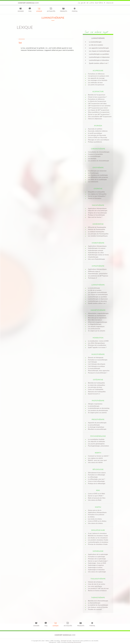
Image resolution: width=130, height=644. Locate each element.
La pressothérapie (94, 425)
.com (28, 3)
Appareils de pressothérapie (97, 423)
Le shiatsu (91, 517)
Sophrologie (98, 551)
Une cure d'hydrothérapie (96, 259)
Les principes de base (95, 387)
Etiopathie (98, 189)
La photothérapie (94, 406)
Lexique (39, 10)
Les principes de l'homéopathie (98, 234)
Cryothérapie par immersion (97, 171)
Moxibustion (98, 338)
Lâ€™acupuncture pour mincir (98, 108)
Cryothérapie (98, 168)
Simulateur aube (98, 530)
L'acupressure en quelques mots (99, 76)
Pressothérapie (98, 419)
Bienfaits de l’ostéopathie (96, 383)
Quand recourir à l (94, 394)
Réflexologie (98, 469)
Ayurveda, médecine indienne (98, 131)
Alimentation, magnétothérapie (98, 313)
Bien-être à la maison (95, 320)
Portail (75, 10)
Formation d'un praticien (96, 514)
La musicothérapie (94, 368)
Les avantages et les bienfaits (98, 80)
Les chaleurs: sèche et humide (98, 607)
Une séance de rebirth (95, 462)
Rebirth (98, 453)
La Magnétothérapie (95, 324)
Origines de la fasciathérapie (97, 213)
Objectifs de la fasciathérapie (98, 211)
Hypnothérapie (98, 266)
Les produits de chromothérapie (99, 161)
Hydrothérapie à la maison (97, 248)
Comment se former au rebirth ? (99, 456)
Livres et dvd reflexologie (96, 481)
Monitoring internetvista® (74, 642)
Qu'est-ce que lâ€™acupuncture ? (99, 114)
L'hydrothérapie (93, 257)
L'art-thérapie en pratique (96, 366)
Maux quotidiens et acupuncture (99, 112)
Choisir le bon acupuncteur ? (97, 97)
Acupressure (98, 71)
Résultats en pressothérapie (97, 429)
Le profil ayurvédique (95, 133)
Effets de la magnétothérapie (98, 322)
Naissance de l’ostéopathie (97, 392)
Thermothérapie (98, 597)
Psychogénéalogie (98, 436)
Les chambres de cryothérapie (98, 175)
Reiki (98, 490)
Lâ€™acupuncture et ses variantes (99, 106)
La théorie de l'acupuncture (97, 101)
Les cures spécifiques (95, 586)
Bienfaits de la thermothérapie (98, 601)
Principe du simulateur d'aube (98, 544)
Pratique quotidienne (95, 142)
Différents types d (94, 271)
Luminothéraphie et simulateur (98, 542)
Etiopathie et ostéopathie (96, 192)
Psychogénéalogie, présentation (99, 446)
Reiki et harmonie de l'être (97, 498)
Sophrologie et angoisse (96, 565)
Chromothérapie (98, 149)
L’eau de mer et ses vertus (97, 584)
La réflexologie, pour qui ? (97, 479)
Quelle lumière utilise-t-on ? (99, 63)
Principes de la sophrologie (97, 559)
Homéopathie (98, 224)
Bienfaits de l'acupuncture (97, 95)
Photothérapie (98, 401)
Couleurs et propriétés (95, 154)
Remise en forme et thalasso (97, 591)
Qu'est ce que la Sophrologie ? (98, 561)
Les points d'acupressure (96, 85)
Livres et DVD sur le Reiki (96, 494)
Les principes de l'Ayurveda (97, 135)
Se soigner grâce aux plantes (97, 413)
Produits (64, 10)
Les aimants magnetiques (96, 326)
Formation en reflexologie (97, 475)
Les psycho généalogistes (96, 444)
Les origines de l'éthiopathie (97, 194)
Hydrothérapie (98, 243)
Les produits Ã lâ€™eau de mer (98, 588)
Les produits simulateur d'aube (98, 540)
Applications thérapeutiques (97, 208)
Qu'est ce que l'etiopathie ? (97, 196)
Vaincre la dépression (95, 119)
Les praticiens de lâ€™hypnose (98, 276)
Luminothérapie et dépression (99, 57)
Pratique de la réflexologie (97, 483)
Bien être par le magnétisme (97, 318)
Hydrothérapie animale (96, 250)
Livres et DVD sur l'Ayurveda (98, 137)
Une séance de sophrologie (97, 572)
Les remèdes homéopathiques (98, 236)
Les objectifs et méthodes (97, 441)
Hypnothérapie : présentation (98, 274)
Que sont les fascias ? (95, 217)
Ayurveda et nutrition (95, 129)
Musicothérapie (98, 354)
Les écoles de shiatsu (95, 519)
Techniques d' (93, 278)
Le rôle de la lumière (96, 45)
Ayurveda (98, 126)
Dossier (21, 10)
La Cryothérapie (93, 173)
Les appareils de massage (96, 78)
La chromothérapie (94, 156)
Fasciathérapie (98, 205)
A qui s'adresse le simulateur (97, 533)
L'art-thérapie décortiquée (97, 364)
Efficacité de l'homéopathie (97, 227)
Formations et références (96, 74)
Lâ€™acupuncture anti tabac (97, 103)
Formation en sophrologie (97, 557)
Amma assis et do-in (95, 510)
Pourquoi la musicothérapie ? (98, 373)
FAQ (30, 10)
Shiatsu (98, 507)
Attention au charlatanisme (97, 316)
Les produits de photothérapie (98, 410)
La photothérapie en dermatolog (99, 408)
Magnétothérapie (98, 310)
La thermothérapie (94, 603)
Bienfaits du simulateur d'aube (98, 536)
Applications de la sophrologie (98, 554)
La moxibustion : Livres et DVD (98, 341)
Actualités (51, 10)
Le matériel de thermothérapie (98, 605)
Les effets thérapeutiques (96, 343)
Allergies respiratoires (95, 404)
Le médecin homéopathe (96, 232)
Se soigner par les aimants (97, 331)
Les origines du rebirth (95, 458)
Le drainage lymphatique (96, 427)
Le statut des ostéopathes (97, 385)
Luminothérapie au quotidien (99, 54)
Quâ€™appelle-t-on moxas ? (97, 347)
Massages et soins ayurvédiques (99, 140)
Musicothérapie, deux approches (99, 370)
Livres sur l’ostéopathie (96, 389)
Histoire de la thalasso (95, 582)
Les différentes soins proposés (98, 177)
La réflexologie (93, 477)
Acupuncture (98, 91)
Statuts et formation (95, 198)
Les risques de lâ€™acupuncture (99, 110)
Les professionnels (94, 329)
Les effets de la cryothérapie (97, 179)
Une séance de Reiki (95, 500)
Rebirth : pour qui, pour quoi (97, 460)
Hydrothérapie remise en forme (98, 255)
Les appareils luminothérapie (99, 48)
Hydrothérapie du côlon (96, 253)
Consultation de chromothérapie (99, 152)
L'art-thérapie (92, 362)
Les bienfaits (92, 159)
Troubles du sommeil (95, 609)
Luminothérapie (98, 285)
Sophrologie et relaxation (96, 570)
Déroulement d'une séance (97, 473)
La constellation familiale (96, 439)
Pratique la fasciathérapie (96, 215)
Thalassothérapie (98, 579)
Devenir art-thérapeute (96, 357)
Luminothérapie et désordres (99, 60)
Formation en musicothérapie (98, 360)
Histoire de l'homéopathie (97, 229)
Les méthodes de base (95, 82)
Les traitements (93, 182)
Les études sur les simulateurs (98, 538)
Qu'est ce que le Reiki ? (96, 496)
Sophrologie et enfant (95, 567)
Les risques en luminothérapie (99, 51)
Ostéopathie (98, 380)
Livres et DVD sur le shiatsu (97, 521)
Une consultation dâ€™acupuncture (100, 116)
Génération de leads (66, 641)
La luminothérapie (95, 42)
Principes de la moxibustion (97, 345)
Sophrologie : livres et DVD (97, 563)
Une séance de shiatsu (95, 523)
